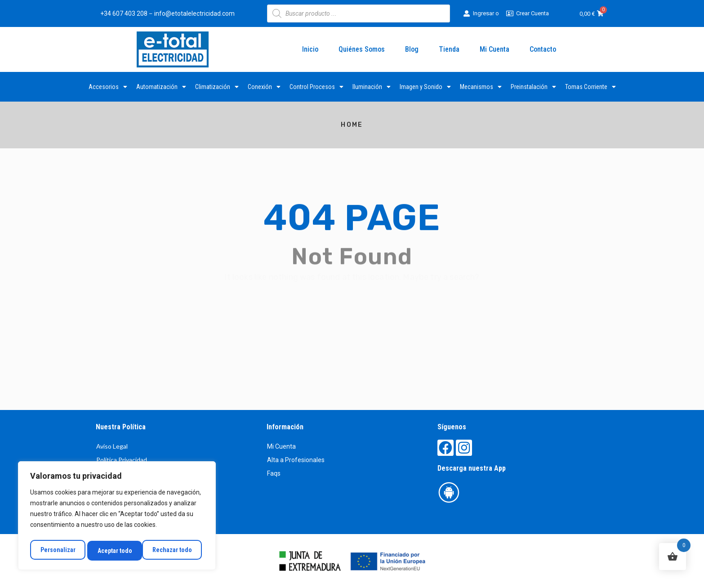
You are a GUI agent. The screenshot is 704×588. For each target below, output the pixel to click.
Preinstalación (533, 87)
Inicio (310, 49)
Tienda (449, 49)
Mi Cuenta (495, 49)
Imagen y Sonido (425, 87)
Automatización (161, 87)
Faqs (274, 473)
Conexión (264, 87)
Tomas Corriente (590, 87)
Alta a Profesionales (296, 460)
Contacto (543, 49)
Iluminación (372, 87)
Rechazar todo (117, 551)
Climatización (217, 87)
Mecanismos (481, 87)
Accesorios (108, 87)
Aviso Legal (112, 446)
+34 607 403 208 (124, 13)
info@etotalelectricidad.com (194, 13)
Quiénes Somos (362, 49)
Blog (412, 49)
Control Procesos (316, 87)
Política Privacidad (122, 460)
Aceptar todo (177, 551)
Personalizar (57, 551)
